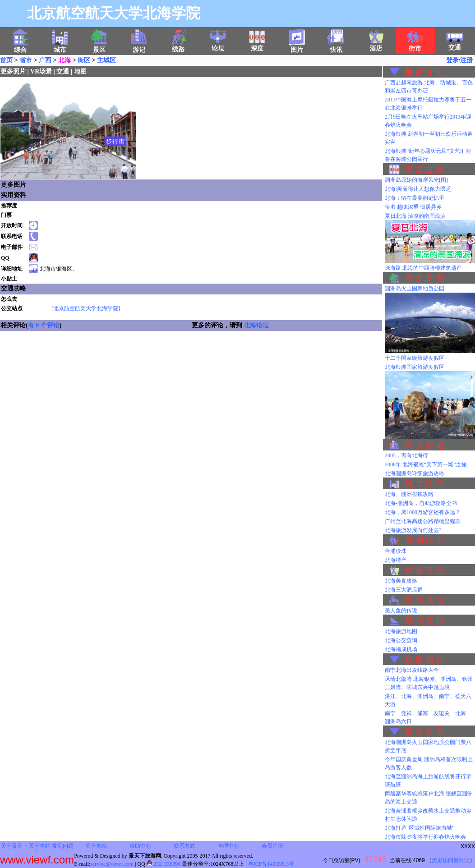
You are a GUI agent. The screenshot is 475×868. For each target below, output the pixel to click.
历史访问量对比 (451, 860)
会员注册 (272, 846)
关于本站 (40, 846)
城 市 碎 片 (424, 484)
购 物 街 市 (424, 541)
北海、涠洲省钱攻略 (409, 494)
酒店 (376, 46)
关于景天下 (14, 846)
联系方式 (184, 846)
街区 (84, 60)
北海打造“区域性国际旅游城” (420, 828)
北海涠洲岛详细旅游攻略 (415, 473)
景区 (99, 47)
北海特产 (396, 560)
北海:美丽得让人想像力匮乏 (418, 189)
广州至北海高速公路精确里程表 (423, 521)
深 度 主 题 (424, 170)
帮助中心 (140, 846)
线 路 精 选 (424, 660)
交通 (455, 45)
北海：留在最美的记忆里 (415, 198)
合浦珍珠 (396, 551)
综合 (20, 47)
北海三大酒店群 (404, 590)
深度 (257, 46)
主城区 (106, 60)
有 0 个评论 (44, 325)
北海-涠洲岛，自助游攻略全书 (421, 503)
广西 (45, 60)
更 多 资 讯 (424, 732)
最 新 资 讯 (424, 72)
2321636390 (164, 864)
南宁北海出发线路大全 (412, 670)
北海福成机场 (401, 649)
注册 (466, 60)
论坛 (218, 46)
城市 (60, 47)
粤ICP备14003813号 (271, 864)
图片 (297, 47)
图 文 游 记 (424, 445)
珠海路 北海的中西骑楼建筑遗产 (423, 268)
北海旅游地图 (401, 631)
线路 (178, 46)
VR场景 (41, 71)
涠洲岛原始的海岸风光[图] (416, 180)
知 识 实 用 (424, 621)
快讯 (336, 47)
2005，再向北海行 (406, 455)
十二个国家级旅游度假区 (415, 358)
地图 (80, 71)
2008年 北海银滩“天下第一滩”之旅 (426, 464)
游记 (139, 47)
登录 (452, 60)
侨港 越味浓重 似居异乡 (413, 207)
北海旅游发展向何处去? (413, 530)
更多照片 (13, 71)
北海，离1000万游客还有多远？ (423, 512)
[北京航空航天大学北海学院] (86, 308)
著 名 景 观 (424, 278)
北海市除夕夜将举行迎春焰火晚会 (425, 837)
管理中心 (228, 846)
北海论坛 (256, 325)
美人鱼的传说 (401, 611)
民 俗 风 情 (424, 600)
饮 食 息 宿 (424, 570)
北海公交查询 (401, 640)
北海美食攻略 (401, 581)
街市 (415, 46)
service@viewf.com (112, 864)
